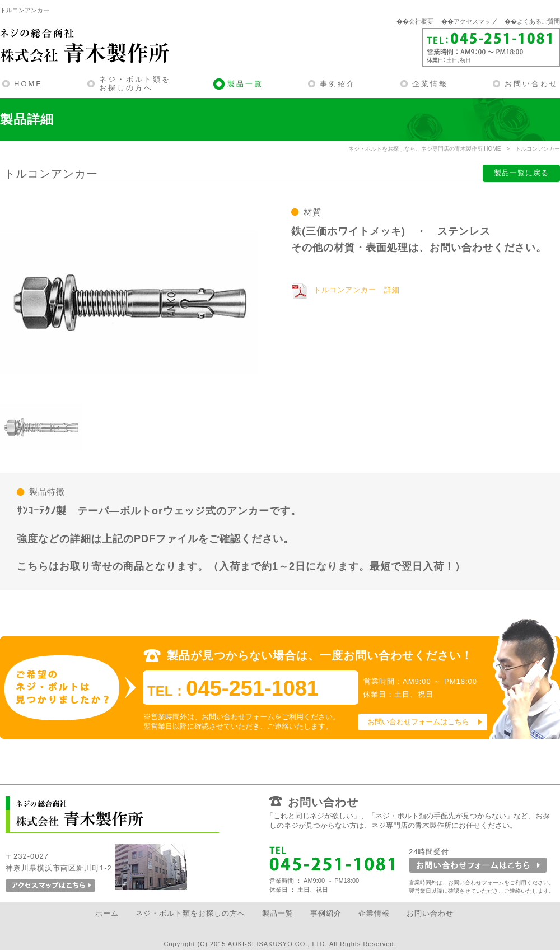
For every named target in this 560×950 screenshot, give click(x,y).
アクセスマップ (475, 21)
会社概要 (421, 21)
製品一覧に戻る (521, 173)
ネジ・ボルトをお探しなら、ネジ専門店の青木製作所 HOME (425, 149)
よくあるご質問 (538, 21)
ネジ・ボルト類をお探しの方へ (135, 84)
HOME (28, 84)
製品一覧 (245, 84)
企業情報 (430, 84)
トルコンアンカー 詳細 (357, 290)
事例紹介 (338, 84)
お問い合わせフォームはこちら (418, 722)
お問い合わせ (531, 84)
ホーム (107, 913)
